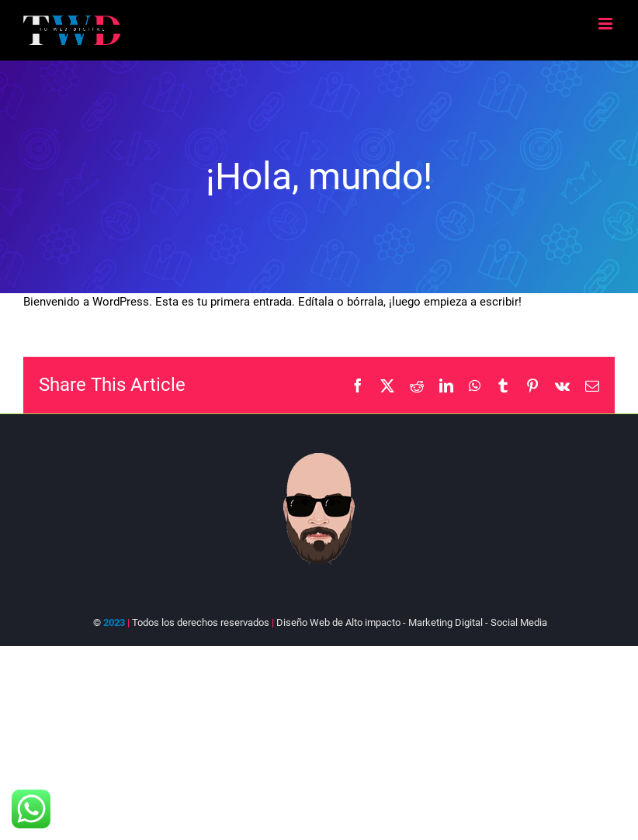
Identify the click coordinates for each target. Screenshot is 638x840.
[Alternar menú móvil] (607, 24)
